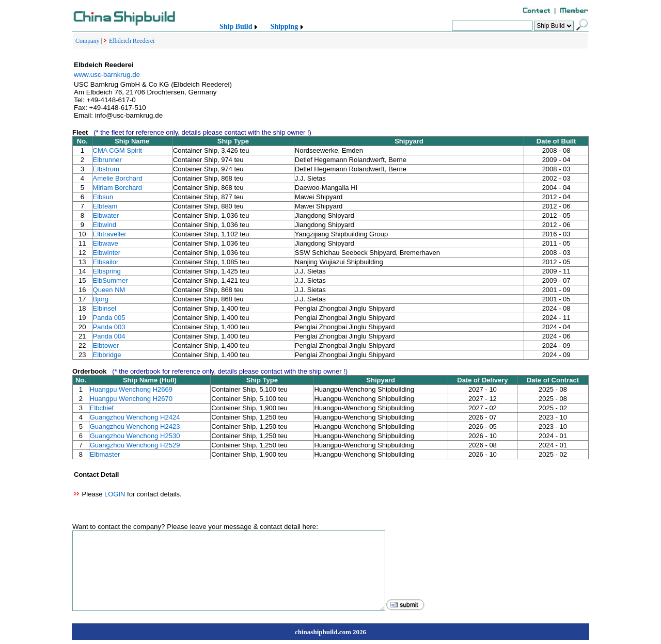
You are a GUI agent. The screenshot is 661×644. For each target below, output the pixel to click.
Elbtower (106, 345)
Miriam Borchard (117, 188)
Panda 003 (109, 327)
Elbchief (102, 408)
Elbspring (107, 271)
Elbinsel (105, 308)
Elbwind (105, 225)
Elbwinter (107, 253)
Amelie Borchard (118, 178)
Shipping (284, 27)
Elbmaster (105, 454)
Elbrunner (107, 160)
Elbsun (103, 197)
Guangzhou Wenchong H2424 (135, 417)
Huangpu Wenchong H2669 (131, 389)
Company (88, 41)
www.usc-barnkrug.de (107, 75)
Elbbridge (107, 355)
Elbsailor (106, 262)
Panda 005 (109, 318)
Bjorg (101, 299)
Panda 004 (109, 336)
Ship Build (236, 27)
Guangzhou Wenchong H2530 (135, 436)
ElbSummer (111, 280)
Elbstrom (106, 169)
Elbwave (106, 243)
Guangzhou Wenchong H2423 (135, 426)
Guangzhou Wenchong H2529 (135, 445)
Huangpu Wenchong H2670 (131, 399)
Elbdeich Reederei (132, 41)
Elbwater (106, 215)
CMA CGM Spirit (117, 150)
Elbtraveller (110, 234)
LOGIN (115, 494)
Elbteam (105, 206)
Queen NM (109, 290)
